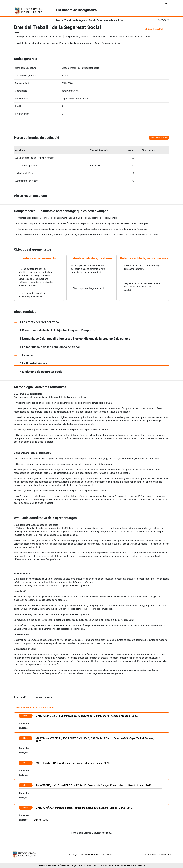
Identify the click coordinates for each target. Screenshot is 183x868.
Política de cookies (91, 854)
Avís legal (73, 854)
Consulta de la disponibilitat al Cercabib (35, 708)
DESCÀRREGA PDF (154, 29)
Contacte (108, 854)
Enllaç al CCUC (41, 820)
